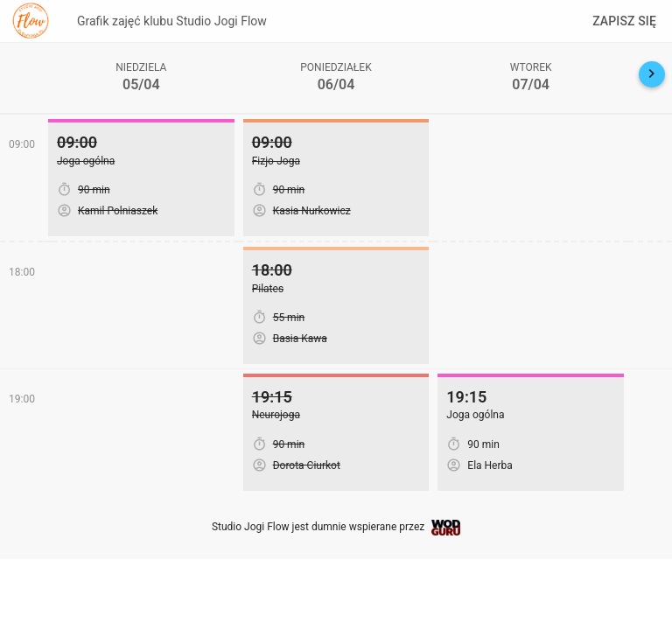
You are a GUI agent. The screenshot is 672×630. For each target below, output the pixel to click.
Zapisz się (624, 21)
